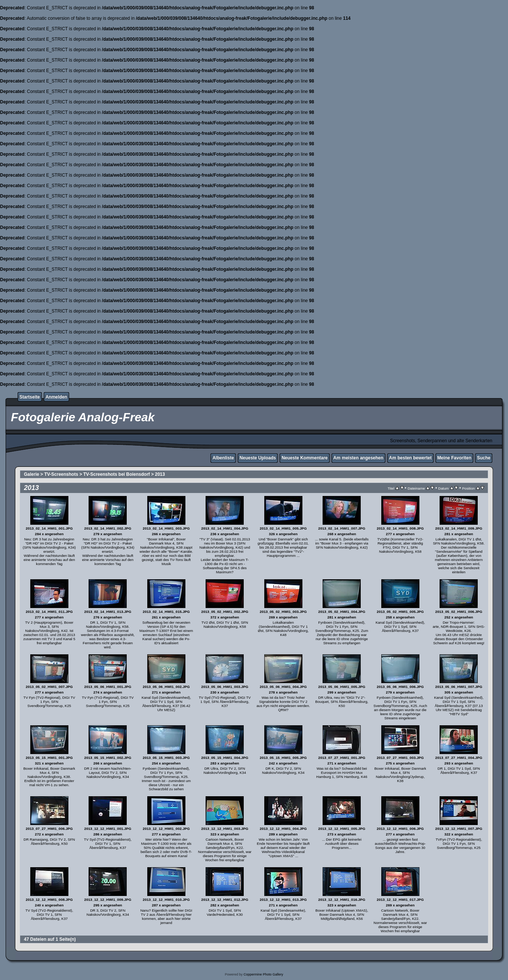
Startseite (30, 397)
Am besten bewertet (410, 458)
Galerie (32, 474)
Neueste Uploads (258, 458)
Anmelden (56, 397)
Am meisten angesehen (358, 458)
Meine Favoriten (454, 458)
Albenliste (223, 458)
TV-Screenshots (61, 474)
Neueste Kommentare (304, 458)
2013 (160, 474)
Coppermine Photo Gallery (263, 974)
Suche (484, 458)
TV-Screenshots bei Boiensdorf (117, 474)
